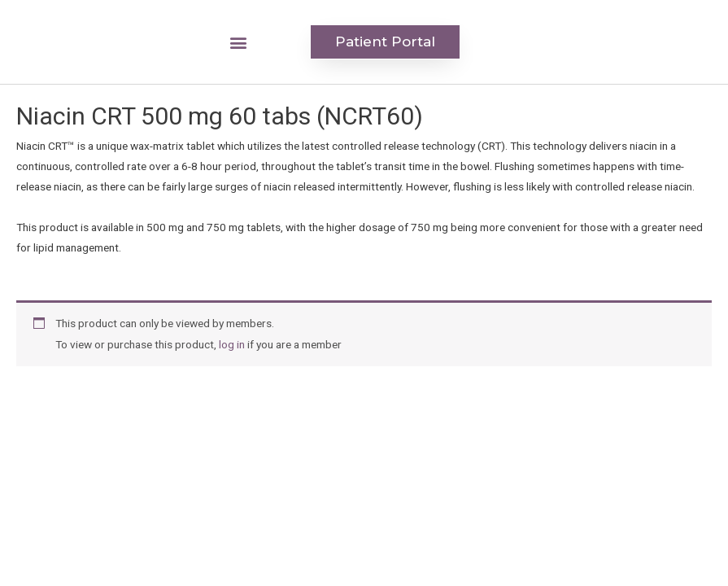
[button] (238, 42)
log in (232, 344)
